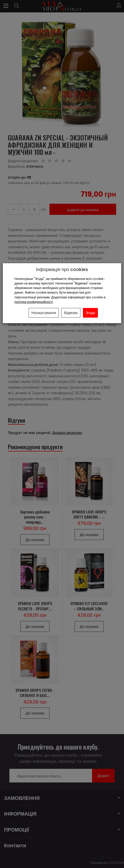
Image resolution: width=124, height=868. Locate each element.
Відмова (71, 313)
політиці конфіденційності (34, 302)
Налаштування (44, 313)
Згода (90, 313)
